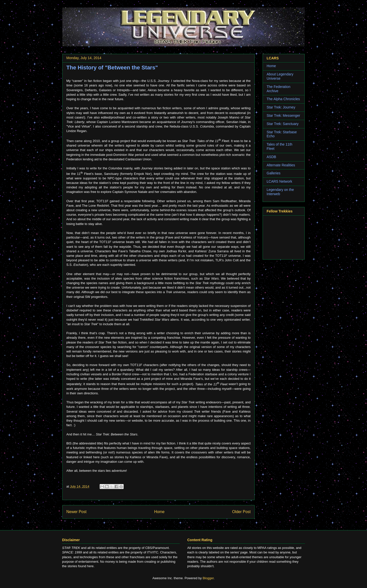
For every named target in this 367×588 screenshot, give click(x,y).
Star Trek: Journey (281, 107)
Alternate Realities (281, 165)
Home (159, 512)
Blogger (208, 578)
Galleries (273, 173)
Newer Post (76, 512)
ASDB (271, 157)
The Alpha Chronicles (283, 99)
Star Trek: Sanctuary (283, 124)
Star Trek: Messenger (283, 115)
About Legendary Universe (280, 76)
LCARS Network (279, 181)
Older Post (241, 512)
